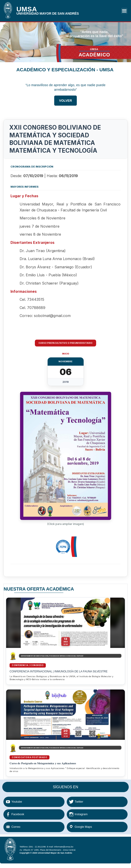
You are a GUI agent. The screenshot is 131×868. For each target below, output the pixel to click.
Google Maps (83, 827)
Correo (16, 827)
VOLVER (65, 102)
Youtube (17, 802)
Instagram (81, 814)
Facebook (18, 814)
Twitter (79, 802)
